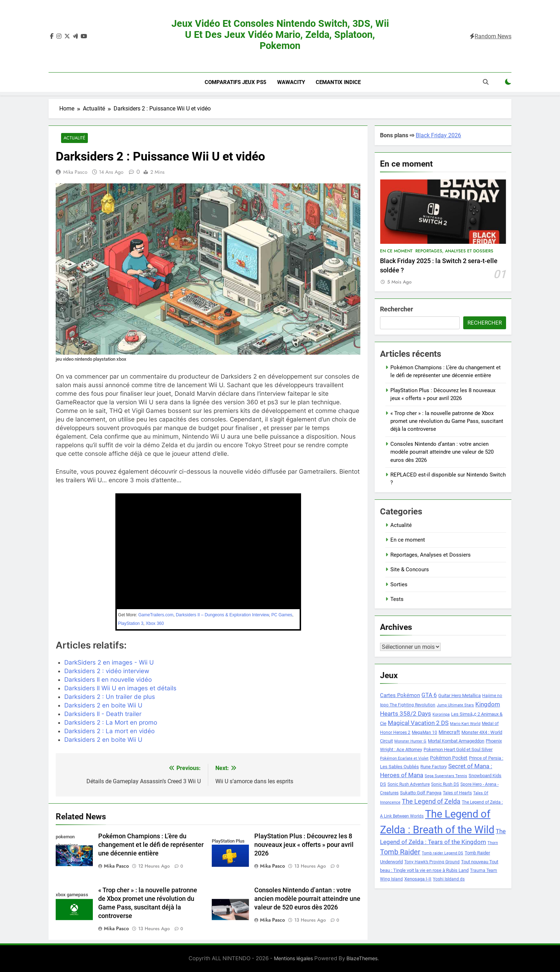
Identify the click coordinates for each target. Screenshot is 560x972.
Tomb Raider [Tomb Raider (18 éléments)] (400, 852)
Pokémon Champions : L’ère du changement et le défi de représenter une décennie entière (151, 845)
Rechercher (397, 309)
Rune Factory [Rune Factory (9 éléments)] (434, 767)
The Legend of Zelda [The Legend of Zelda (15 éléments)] (431, 801)
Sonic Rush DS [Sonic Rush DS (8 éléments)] (445, 784)
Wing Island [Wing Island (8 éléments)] (391, 879)
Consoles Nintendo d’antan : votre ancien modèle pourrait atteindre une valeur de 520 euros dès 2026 (307, 899)
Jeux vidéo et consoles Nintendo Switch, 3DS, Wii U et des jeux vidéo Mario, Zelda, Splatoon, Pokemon (280, 35)
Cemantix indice (338, 82)
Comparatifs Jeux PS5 (236, 82)
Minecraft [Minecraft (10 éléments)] (449, 732)
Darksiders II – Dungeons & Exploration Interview (222, 615)
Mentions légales (293, 959)
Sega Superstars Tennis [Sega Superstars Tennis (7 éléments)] (446, 776)
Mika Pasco (75, 172)
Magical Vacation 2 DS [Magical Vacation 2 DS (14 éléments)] (418, 723)
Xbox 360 (155, 623)
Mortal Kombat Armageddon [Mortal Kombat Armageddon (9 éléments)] (456, 741)
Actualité (74, 138)
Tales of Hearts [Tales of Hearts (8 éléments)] (457, 793)
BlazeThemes (362, 959)
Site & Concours (410, 569)
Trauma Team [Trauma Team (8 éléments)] (484, 870)
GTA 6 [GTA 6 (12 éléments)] (429, 695)
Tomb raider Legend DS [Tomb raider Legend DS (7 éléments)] (442, 853)
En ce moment (396, 251)
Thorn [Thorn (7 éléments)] (493, 843)
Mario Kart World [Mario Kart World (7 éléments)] (465, 724)
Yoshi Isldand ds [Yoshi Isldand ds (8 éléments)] (449, 879)
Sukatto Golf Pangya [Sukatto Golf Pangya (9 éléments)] (421, 793)
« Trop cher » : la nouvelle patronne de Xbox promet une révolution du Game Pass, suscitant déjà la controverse (447, 421)
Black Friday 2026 (438, 135)
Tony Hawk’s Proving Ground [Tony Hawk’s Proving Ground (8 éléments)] (432, 862)
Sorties (399, 584)
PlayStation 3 (131, 623)
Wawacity (291, 82)
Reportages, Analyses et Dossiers (454, 251)
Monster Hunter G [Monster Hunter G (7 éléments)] (410, 741)
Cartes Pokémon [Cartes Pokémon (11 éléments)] (400, 695)
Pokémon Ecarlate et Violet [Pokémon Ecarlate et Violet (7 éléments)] (404, 758)
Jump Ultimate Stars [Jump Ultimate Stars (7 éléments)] (455, 705)
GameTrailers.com (156, 615)
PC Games (282, 615)
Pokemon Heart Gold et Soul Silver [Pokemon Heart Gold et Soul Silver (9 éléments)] (458, 749)
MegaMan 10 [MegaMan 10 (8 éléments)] (424, 732)
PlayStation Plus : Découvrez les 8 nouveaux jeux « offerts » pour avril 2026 (304, 845)
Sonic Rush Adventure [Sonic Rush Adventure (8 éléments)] (409, 784)
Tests (397, 599)
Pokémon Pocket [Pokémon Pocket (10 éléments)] (449, 758)
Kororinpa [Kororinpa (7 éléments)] (441, 714)
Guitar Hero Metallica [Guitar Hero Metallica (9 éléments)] (459, 695)
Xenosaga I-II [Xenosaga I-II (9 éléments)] (418, 879)
